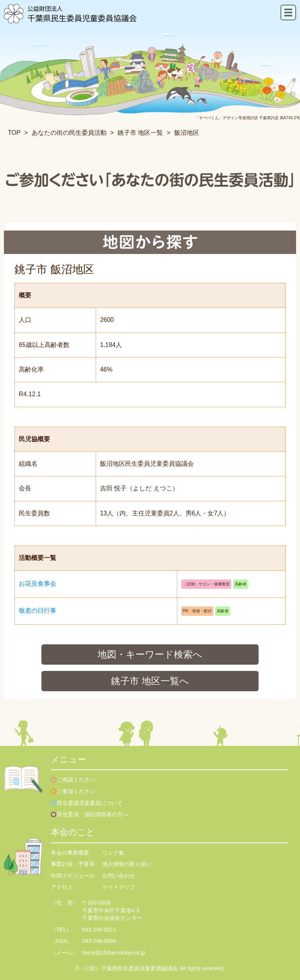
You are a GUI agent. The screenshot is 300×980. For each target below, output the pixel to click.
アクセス (62, 887)
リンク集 (113, 853)
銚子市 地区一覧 (140, 133)
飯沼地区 (187, 133)
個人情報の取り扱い (127, 864)
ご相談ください (76, 780)
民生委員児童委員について (90, 803)
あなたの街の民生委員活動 (69, 133)
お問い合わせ (119, 876)
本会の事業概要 (70, 853)
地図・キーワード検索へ (150, 654)
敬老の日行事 (37, 611)
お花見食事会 (37, 584)
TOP (14, 133)
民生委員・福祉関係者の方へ (93, 814)
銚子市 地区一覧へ (150, 681)
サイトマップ (119, 887)
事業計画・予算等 (73, 864)
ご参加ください (76, 791)
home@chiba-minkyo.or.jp (114, 953)
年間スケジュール (73, 876)
